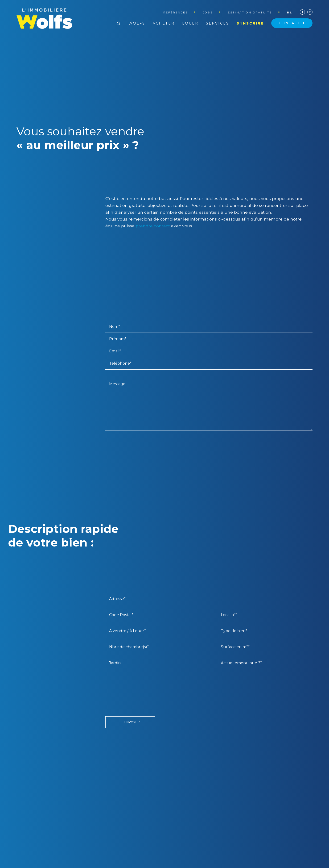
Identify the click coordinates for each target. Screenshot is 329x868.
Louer (190, 23)
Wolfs (137, 23)
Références (176, 13)
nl (290, 13)
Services (218, 23)
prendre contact (153, 226)
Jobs (208, 13)
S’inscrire (250, 23)
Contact (292, 23)
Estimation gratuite (250, 13)
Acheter (164, 23)
